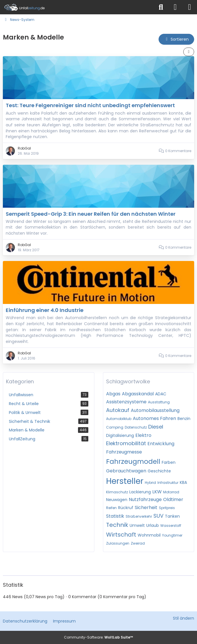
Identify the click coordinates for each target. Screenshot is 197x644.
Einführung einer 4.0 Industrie (45, 310)
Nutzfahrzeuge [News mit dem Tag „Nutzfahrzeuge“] (145, 499)
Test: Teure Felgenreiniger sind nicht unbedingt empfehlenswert (90, 105)
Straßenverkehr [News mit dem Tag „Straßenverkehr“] (139, 516)
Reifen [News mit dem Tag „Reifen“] (111, 508)
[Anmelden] (175, 7)
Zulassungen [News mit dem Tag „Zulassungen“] (118, 543)
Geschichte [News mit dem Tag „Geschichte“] (159, 471)
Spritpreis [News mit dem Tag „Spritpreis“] (167, 508)
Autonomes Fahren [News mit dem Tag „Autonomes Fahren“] (154, 418)
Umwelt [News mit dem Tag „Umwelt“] (137, 525)
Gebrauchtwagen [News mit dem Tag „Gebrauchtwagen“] (126, 471)
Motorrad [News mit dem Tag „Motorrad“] (171, 492)
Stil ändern (184, 618)
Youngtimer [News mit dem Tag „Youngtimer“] (172, 535)
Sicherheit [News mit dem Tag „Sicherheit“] (146, 507)
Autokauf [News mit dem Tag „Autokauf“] (118, 410)
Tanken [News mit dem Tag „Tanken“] (172, 516)
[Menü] (190, 7)
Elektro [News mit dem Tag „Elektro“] (143, 435)
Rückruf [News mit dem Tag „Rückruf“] (126, 508)
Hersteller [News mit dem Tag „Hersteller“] (125, 481)
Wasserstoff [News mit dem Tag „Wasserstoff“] (171, 526)
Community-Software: (99, 637)
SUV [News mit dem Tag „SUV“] (158, 516)
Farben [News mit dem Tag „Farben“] (169, 462)
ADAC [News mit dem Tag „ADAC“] (161, 394)
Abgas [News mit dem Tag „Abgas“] (113, 394)
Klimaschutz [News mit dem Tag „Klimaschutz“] (117, 492)
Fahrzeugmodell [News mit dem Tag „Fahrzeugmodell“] (133, 462)
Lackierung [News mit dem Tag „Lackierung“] (140, 492)
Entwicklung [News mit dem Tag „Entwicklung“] (161, 444)
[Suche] (161, 7)
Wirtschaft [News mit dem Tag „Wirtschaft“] (121, 535)
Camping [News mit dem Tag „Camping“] (115, 427)
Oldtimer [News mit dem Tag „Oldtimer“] (173, 499)
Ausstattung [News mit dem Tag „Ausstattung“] (159, 402)
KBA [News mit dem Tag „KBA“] (183, 482)
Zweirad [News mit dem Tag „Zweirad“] (138, 543)
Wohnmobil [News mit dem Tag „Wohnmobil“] (149, 535)
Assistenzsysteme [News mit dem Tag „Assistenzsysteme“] (126, 402)
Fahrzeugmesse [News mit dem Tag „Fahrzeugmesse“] (124, 452)
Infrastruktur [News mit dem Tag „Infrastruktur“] (168, 483)
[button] (176, 39)
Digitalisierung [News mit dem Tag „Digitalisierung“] (120, 435)
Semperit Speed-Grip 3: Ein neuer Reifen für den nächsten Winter (91, 214)
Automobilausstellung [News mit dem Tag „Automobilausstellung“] (155, 410)
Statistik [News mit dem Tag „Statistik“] (115, 516)
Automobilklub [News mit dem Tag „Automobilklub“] (119, 419)
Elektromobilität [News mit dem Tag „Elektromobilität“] (126, 443)
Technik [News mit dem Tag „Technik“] (117, 525)
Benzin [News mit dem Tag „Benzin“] (184, 419)
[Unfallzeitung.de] (77, 7)
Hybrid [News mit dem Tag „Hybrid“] (150, 483)
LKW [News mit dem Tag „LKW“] (157, 492)
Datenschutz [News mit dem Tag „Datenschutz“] (136, 427)
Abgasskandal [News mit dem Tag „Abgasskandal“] (138, 394)
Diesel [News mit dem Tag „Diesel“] (156, 427)
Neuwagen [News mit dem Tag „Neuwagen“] (117, 500)
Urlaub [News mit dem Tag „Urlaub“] (153, 525)
